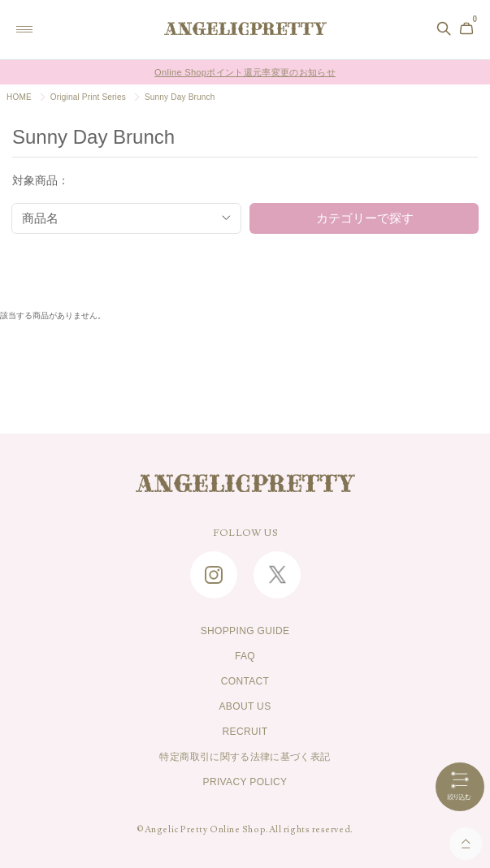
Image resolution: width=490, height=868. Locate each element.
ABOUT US (245, 706)
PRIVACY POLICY (245, 782)
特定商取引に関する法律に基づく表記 (245, 757)
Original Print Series (88, 97)
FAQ (245, 656)
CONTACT (245, 681)
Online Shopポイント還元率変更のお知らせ (245, 72)
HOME (19, 97)
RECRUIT (245, 732)
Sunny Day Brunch (180, 97)
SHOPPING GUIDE (245, 631)
